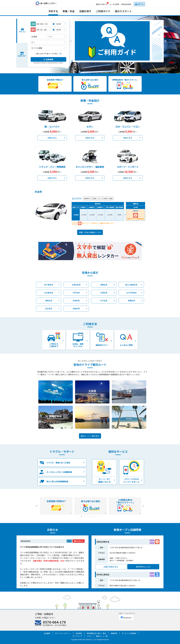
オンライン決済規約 (129, 633)
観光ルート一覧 (102, 636)
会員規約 (79, 633)
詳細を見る (52, 138)
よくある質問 (114, 4)
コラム (89, 636)
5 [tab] (95, 516)
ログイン (141, 4)
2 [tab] (118, 64)
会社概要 (47, 633)
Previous (71, 41)
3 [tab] (122, 64)
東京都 (152, 542)
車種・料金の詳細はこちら (90, 232)
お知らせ (101, 4)
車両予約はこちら (143, 567)
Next (165, 41)
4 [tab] (92, 516)
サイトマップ (77, 636)
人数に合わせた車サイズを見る (47, 54)
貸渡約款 (114, 633)
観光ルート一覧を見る (90, 436)
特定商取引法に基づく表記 (96, 633)
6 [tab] (99, 516)
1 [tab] (115, 64)
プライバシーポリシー (63, 633)
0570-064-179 (54, 622)
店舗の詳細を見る (111, 567)
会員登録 (126, 4)
